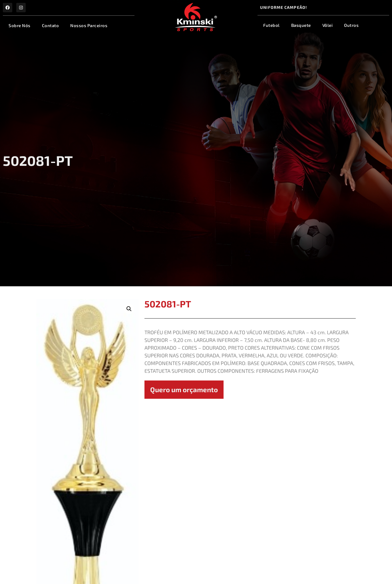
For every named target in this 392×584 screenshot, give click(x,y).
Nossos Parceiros (89, 25)
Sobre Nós (20, 25)
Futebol (272, 25)
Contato (51, 25)
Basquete (301, 25)
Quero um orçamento (184, 389)
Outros (351, 25)
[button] (129, 309)
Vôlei (328, 25)
